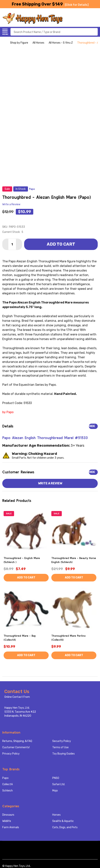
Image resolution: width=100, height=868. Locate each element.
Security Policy (62, 741)
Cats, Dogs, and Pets (65, 827)
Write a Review (11, 205)
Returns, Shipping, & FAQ (17, 741)
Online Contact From (17, 697)
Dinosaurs (8, 815)
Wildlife (7, 821)
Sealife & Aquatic (63, 821)
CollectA (8, 784)
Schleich (8, 791)
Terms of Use (60, 747)
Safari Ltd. (59, 784)
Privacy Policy (11, 754)
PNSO (56, 778)
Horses (56, 815)
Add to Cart (61, 244)
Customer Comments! (16, 747)
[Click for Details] (77, 5)
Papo (5, 778)
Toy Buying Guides (63, 754)
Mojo (55, 791)
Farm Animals (11, 827)
